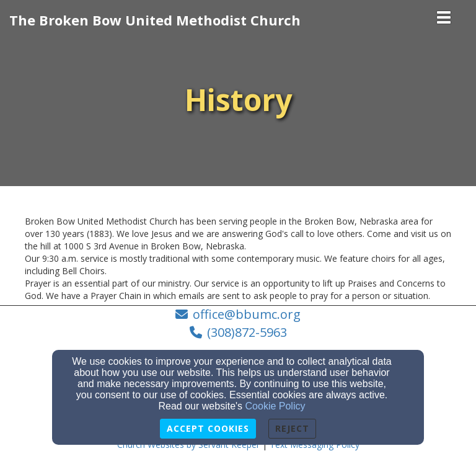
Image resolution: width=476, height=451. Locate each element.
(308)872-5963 (247, 332)
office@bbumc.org (247, 314)
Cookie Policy (275, 406)
